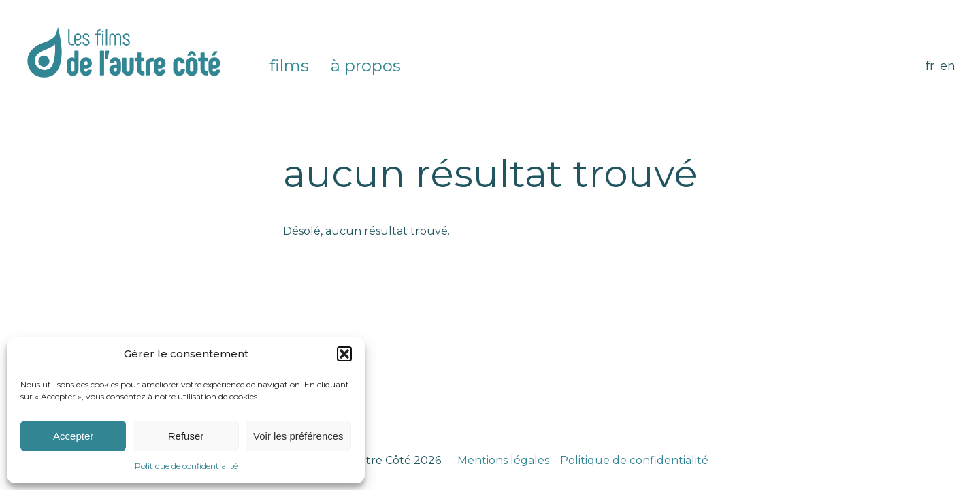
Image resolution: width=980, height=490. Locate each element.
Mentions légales (503, 460)
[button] (344, 354)
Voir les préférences (298, 436)
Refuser (186, 436)
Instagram (431, 66)
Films (289, 66)
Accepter (73, 436)
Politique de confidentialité (186, 466)
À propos (366, 66)
